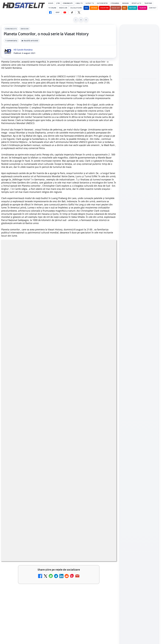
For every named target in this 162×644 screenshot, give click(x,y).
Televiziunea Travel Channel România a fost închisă (21, 418)
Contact (153, 8)
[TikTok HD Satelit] (72, 12)
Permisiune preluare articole (139, 409)
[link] (29, 423)
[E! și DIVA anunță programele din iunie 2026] (139, 136)
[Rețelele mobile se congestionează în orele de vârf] (139, 66)
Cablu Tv (79, 3)
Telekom (143, 8)
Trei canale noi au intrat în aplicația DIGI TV (23, 446)
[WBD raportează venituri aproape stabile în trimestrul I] (47, 522)
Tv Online (52, 8)
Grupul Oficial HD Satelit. (69, 343)
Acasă (51, 3)
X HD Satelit (139, 337)
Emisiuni (125, 3)
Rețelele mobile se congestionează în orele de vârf (139, 51)
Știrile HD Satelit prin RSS (139, 353)
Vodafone (104, 8)
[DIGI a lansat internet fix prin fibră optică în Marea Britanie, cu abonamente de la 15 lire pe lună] (47, 480)
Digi (125, 378)
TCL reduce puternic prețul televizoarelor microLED (80, 549)
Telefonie (148, 3)
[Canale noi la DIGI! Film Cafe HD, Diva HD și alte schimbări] (105, 450)
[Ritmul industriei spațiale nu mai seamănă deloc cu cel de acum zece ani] (139, 103)
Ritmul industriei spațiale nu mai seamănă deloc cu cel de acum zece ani (139, 86)
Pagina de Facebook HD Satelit (139, 297)
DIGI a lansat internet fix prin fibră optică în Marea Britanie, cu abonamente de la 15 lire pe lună (23, 480)
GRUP (58, 12)
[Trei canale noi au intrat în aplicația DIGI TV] (47, 450)
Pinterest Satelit (139, 345)
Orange (94, 8)
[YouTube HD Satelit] (65, 12)
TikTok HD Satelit (139, 330)
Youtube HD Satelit (139, 323)
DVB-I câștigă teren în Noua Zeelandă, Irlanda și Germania (81, 519)
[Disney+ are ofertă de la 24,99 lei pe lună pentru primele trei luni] (105, 421)
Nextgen (133, 8)
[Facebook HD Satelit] (50, 12)
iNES (124, 8)
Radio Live (63, 8)
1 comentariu (11, 41)
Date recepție (102, 3)
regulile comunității (43, 339)
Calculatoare (76, 8)
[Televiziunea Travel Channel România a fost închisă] (47, 421)
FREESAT (135, 378)
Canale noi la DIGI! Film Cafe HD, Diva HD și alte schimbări (82, 448)
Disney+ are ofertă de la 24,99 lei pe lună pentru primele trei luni (82, 418)
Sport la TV (136, 3)
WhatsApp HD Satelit (139, 316)
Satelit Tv (90, 3)
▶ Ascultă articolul (30, 41)
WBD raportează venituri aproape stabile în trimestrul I (22, 519)
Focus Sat (116, 8)
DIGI (86, 8)
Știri (58, 3)
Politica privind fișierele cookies (139, 417)
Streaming (115, 3)
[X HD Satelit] (79, 12)
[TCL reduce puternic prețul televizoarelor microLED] (105, 551)
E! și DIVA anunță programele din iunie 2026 (137, 121)
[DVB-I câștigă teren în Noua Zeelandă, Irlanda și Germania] (105, 522)
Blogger (101, 586)
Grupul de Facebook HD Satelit (139, 307)
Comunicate (68, 3)
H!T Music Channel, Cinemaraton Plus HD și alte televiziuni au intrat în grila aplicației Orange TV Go (24, 554)
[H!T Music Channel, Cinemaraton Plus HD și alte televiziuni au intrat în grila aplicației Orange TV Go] (47, 551)
